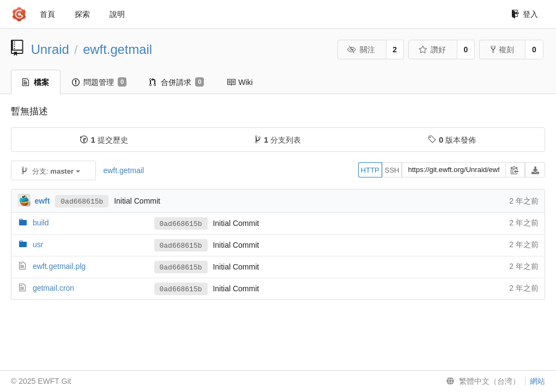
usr (38, 244)
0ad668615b (82, 202)
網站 (537, 381)
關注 (361, 50)
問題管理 (99, 82)
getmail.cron (53, 288)
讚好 (432, 50)
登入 (525, 14)
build (41, 223)
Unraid (50, 49)
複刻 (502, 50)
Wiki (240, 82)
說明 (117, 14)
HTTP (370, 170)
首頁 (47, 14)
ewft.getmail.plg (59, 266)
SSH (392, 170)
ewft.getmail (117, 49)
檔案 (36, 82)
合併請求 (177, 82)
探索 (82, 14)
